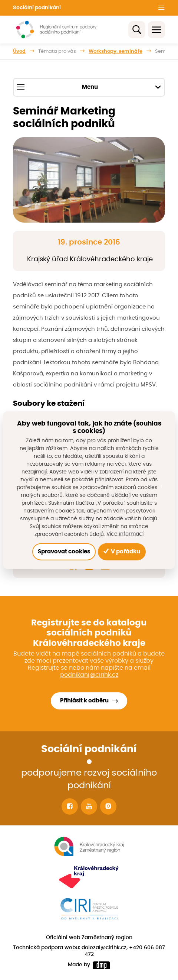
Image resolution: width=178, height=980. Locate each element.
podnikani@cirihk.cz (89, 675)
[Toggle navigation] (156, 30)
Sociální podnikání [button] (37, 8)
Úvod (19, 51)
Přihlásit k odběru (84, 701)
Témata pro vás (57, 51)
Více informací (125, 534)
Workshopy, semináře (116, 51)
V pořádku (122, 551)
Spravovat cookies (64, 551)
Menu (89, 87)
